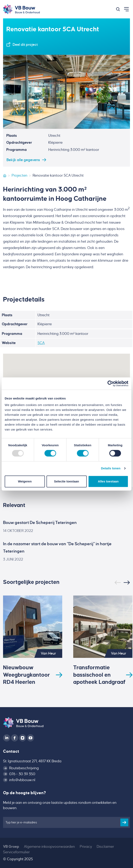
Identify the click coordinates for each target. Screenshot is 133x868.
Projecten (19, 176)
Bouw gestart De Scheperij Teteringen (40, 523)
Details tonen (111, 468)
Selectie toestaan (67, 481)
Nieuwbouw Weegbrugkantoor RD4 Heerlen (27, 675)
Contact (11, 751)
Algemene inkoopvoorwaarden (49, 847)
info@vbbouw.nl (22, 780)
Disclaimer (105, 847)
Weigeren (25, 481)
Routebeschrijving (24, 768)
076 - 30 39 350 (22, 774)
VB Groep (11, 847)
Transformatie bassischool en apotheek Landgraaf (99, 675)
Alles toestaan (108, 481)
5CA (41, 343)
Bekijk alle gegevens (23, 160)
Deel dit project (25, 45)
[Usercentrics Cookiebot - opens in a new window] (110, 384)
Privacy (86, 847)
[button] (118, 9)
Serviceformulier (16, 852)
